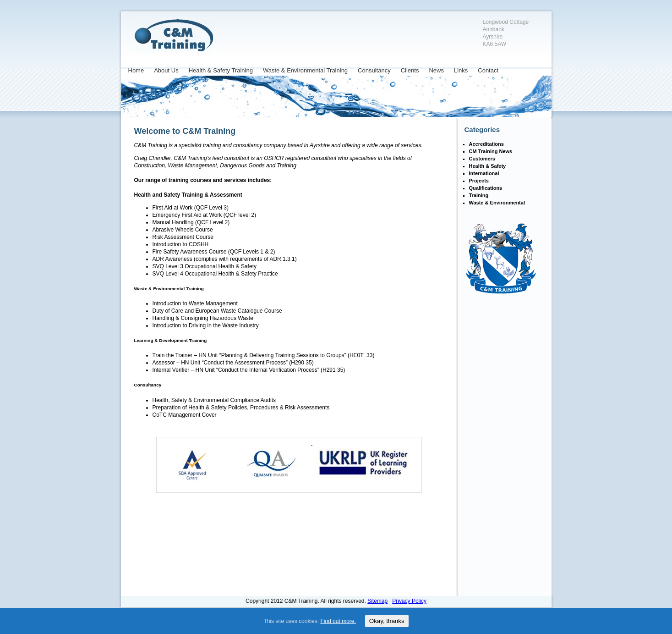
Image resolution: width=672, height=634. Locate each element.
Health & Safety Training (221, 70)
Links (461, 70)
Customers (482, 159)
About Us (166, 70)
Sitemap (377, 601)
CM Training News (491, 151)
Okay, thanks (387, 621)
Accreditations (486, 144)
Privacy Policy (409, 601)
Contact (488, 70)
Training (479, 195)
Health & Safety (488, 166)
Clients (410, 70)
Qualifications (486, 188)
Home (136, 70)
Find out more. (338, 621)
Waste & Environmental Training (305, 70)
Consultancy (374, 70)
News (436, 70)
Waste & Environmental (497, 203)
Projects (479, 181)
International (484, 173)
